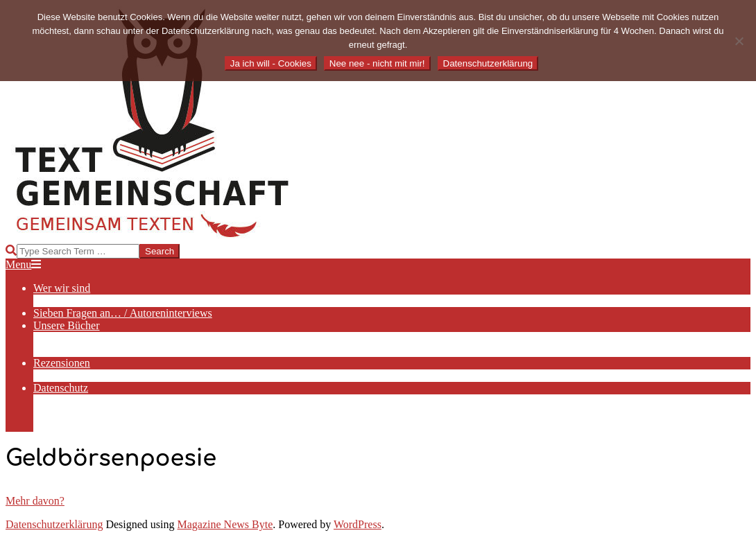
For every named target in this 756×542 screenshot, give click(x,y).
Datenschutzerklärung (54, 524)
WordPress (358, 524)
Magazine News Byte (225, 524)
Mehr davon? (35, 501)
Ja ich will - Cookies (271, 63)
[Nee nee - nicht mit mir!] (739, 41)
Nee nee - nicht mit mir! (377, 63)
